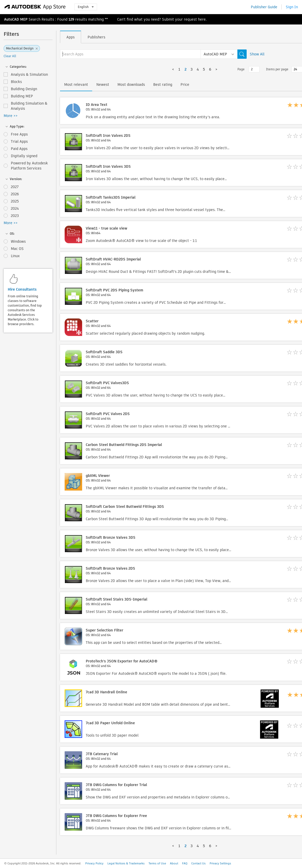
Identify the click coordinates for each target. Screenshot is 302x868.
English (86, 7)
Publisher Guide (264, 7)
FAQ (185, 863)
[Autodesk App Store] (35, 7)
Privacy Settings (220, 863)
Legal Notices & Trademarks (126, 863)
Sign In (292, 7)
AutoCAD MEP (16, 19)
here (202, 19)
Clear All (10, 56)
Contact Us (199, 863)
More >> (11, 116)
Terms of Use (157, 863)
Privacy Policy (94, 863)
